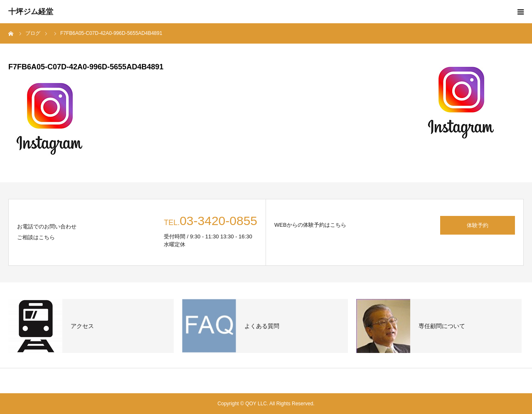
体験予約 (478, 225)
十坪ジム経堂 (31, 12)
